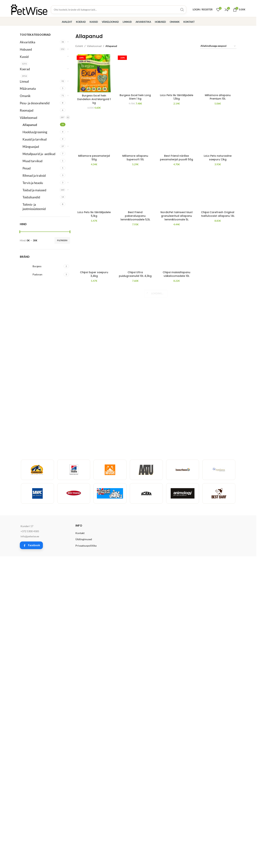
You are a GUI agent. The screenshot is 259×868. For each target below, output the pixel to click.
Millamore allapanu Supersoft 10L (135, 624)
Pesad (27, 168)
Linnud (24, 81)
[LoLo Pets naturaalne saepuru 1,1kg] (218, 483)
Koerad (25, 69)
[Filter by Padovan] (41, 274)
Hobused (26, 49)
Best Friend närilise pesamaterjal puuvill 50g (176, 624)
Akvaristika (28, 42)
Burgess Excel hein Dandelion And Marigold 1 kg (94, 99)
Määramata (28, 89)
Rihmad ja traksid (34, 176)
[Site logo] (29, 9)
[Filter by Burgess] (41, 266)
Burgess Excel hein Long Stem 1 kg (135, 66)
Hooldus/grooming (35, 132)
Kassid (24, 57)
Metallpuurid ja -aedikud (39, 154)
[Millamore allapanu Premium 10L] (218, 191)
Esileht (79, 46)
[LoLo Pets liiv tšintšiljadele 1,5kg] (177, 58)
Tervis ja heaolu (33, 183)
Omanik (25, 96)
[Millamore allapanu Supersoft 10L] (135, 483)
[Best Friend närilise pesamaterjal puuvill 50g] (177, 483)
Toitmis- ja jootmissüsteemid (34, 207)
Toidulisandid (31, 197)
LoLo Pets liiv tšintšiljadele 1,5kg (177, 66)
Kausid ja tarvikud (35, 139)
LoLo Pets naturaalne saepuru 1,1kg (218, 624)
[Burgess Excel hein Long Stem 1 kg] (135, 58)
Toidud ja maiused (34, 190)
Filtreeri (62, 240)
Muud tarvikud (33, 161)
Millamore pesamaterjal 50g (94, 624)
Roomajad (27, 110)
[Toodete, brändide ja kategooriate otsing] (119, 10)
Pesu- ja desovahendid (35, 103)
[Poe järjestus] (218, 46)
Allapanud (30, 125)
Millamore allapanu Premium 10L (218, 332)
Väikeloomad (29, 118)
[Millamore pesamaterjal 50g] (94, 483)
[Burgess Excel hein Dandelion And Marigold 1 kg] (94, 73)
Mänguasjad (31, 147)
